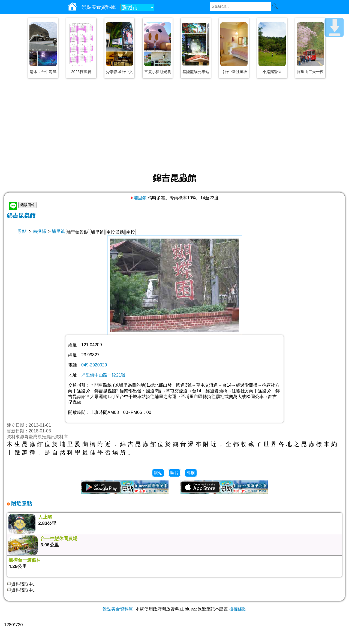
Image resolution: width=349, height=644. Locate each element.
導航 (191, 473)
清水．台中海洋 (43, 72)
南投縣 (39, 231)
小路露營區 (272, 72)
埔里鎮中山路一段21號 (103, 375)
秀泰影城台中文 (119, 72)
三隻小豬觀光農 (158, 72)
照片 (174, 473)
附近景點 (21, 503)
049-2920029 (94, 365)
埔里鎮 (139, 198)
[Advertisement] (174, 126)
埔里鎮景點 (77, 232)
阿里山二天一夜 (310, 72)
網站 (158, 473)
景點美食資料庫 (118, 609)
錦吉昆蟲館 (21, 216)
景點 (22, 231)
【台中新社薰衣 (234, 72)
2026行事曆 (81, 72)
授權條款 (238, 609)
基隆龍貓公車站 (196, 72)
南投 (131, 232)
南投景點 (115, 232)
